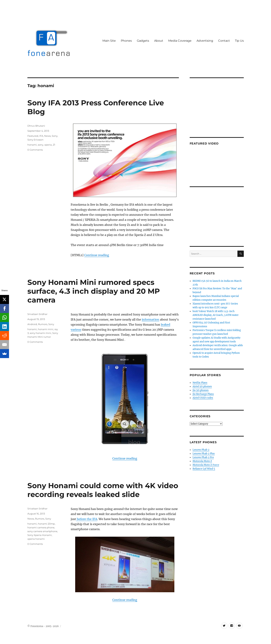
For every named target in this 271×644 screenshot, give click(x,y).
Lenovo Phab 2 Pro (203, 457)
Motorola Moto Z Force (206, 465)
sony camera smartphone (42, 531)
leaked (166, 325)
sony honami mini (40, 333)
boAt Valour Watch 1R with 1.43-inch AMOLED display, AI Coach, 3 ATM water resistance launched (216, 315)
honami (32, 145)
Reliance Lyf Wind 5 (204, 469)
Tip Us (239, 41)
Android (32, 324)
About (159, 41)
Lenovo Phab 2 (201, 450)
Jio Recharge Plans (203, 394)
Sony (55, 136)
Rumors (43, 324)
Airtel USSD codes (203, 398)
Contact (224, 41)
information (150, 319)
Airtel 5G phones (202, 386)
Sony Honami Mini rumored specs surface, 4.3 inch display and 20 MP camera (94, 291)
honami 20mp (46, 524)
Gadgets (143, 41)
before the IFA (87, 519)
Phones (126, 41)
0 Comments (35, 150)
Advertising (205, 41)
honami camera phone (41, 527)
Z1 (54, 145)
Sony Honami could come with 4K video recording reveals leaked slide (103, 490)
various (76, 330)
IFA (41, 136)
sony (41, 145)
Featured (33, 136)
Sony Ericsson (35, 140)
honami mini (46, 329)
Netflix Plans (200, 383)
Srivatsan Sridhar (37, 314)
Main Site (109, 41)
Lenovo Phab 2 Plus (204, 454)
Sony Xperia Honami (40, 535)
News (47, 136)
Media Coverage (180, 41)
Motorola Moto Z (202, 461)
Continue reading (97, 255)
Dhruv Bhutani (36, 126)
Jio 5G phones (201, 390)
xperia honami (36, 539)
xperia (48, 145)
